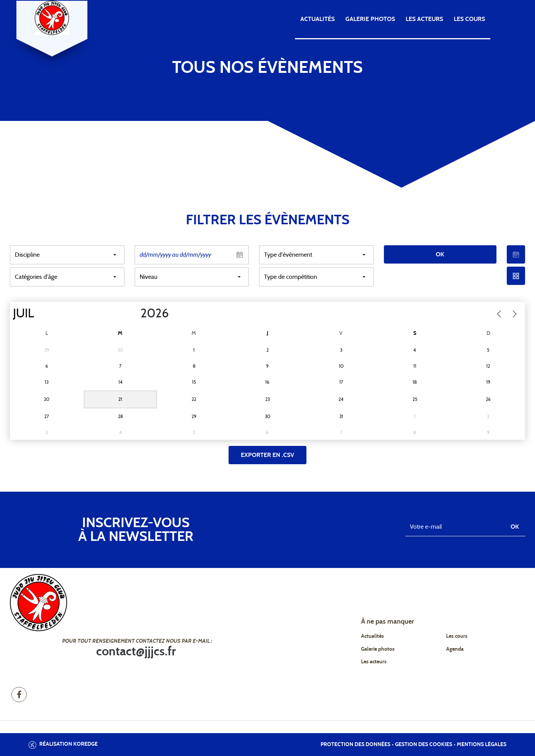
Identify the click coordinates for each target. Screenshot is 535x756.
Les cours (469, 19)
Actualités (317, 19)
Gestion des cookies (424, 745)
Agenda (508, 19)
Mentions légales (482, 745)
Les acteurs (424, 19)
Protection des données (355, 745)
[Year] (134, 314)
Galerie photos (370, 19)
